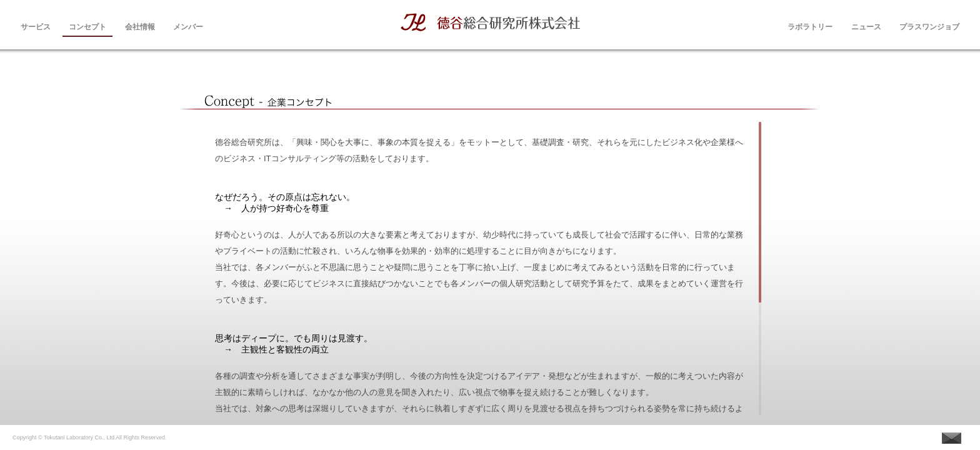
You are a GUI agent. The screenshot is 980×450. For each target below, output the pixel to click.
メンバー (188, 26)
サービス (36, 26)
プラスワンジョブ (929, 26)
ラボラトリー (810, 26)
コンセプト (87, 26)
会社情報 (140, 26)
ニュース (866, 26)
